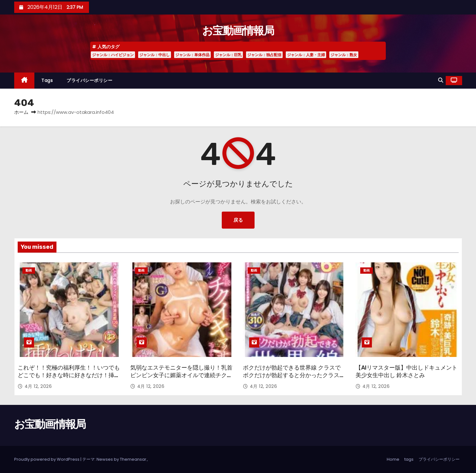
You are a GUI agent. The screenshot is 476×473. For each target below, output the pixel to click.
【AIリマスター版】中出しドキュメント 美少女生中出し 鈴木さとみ (406, 371)
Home (393, 459)
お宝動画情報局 (238, 31)
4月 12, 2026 (38, 386)
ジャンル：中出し (155, 55)
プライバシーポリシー (89, 80)
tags (47, 80)
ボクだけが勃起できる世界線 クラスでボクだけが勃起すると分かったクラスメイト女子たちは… (294, 375)
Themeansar (133, 459)
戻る (238, 220)
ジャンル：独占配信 (264, 55)
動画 (29, 270)
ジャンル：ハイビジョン (113, 55)
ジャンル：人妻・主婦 (306, 55)
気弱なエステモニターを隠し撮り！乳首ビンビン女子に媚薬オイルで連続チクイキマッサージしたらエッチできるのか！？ (181, 379)
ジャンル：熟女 (344, 55)
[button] (441, 80)
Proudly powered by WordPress (47, 459)
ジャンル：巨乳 (228, 55)
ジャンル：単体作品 (192, 55)
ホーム (21, 112)
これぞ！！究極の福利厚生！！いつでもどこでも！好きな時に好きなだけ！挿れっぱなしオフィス (69, 375)
